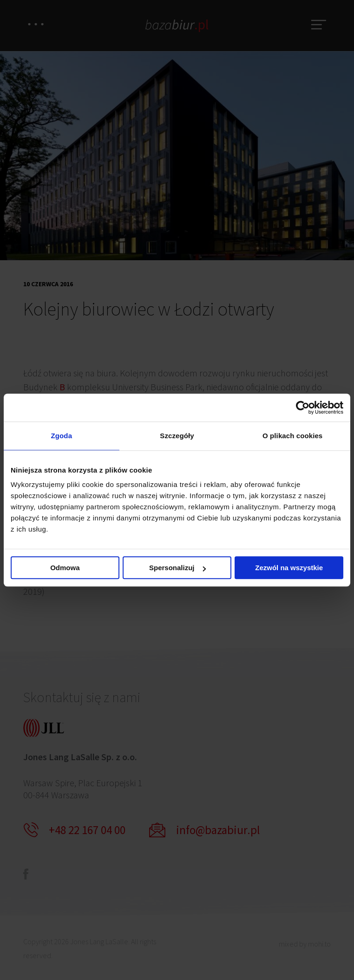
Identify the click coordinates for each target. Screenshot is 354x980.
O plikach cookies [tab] (292, 436)
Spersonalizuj (177, 568)
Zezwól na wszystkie (289, 568)
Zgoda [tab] (62, 436)
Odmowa (65, 568)
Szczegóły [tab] (177, 436)
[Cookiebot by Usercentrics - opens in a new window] (303, 408)
